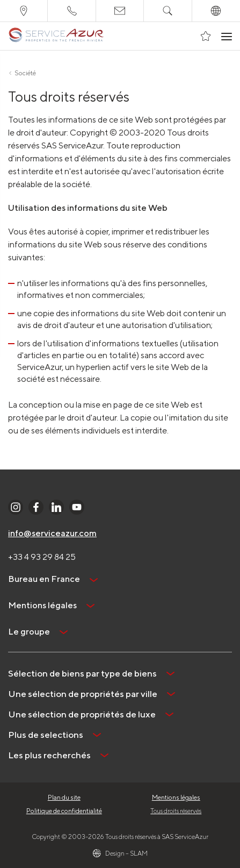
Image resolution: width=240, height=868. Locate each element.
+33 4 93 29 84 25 (42, 557)
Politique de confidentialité (64, 811)
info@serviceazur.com (52, 533)
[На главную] (56, 36)
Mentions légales (176, 797)
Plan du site (64, 797)
